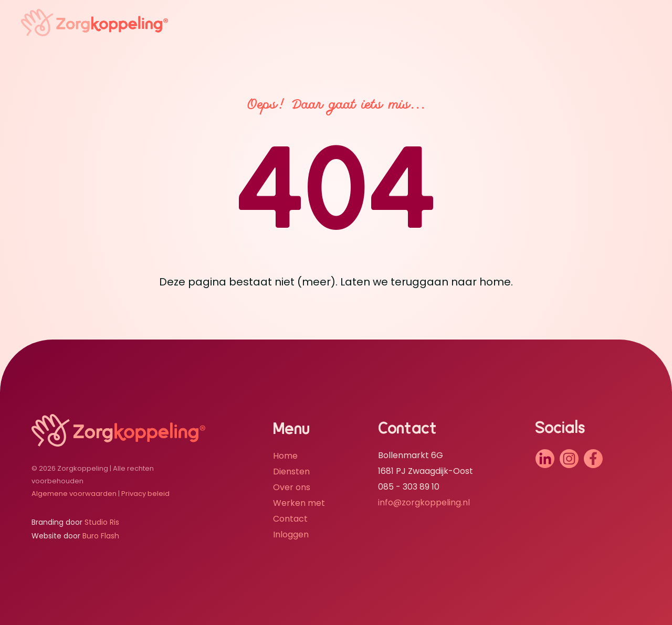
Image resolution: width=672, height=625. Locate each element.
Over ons (292, 487)
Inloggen (291, 534)
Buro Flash (101, 536)
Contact (290, 519)
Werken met (299, 503)
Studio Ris (102, 522)
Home (285, 456)
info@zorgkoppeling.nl (424, 502)
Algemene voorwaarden (74, 494)
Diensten (291, 472)
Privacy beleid (145, 494)
